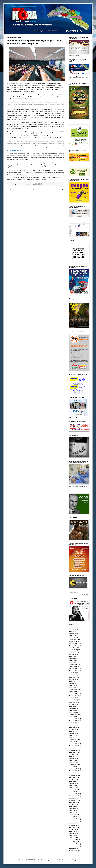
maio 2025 (72, 832)
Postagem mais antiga (57, 189)
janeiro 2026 (72, 848)
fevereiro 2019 (73, 675)
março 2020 (72, 702)
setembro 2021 (73, 740)
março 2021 (72, 727)
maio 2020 (72, 706)
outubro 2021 (73, 742)
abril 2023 (72, 779)
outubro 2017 (73, 642)
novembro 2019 (73, 694)
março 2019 (72, 677)
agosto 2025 (72, 838)
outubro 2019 (73, 692)
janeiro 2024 (72, 798)
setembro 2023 (73, 790)
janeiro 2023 (72, 773)
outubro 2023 (73, 792)
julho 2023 (72, 786)
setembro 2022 (73, 765)
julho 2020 (72, 710)
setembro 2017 (73, 640)
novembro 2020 (73, 719)
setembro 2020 (73, 715)
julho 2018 (72, 660)
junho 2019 (72, 683)
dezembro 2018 (73, 671)
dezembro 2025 (73, 846)
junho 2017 (72, 633)
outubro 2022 (73, 767)
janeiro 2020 (72, 698)
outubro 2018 (73, 667)
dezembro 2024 (73, 821)
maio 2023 (72, 781)
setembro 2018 (73, 665)
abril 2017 (72, 629)
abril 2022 (72, 754)
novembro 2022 (73, 769)
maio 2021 (72, 731)
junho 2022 (72, 759)
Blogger (75, 860)
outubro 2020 (73, 717)
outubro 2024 (73, 817)
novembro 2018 (73, 669)
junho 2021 (72, 733)
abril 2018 (72, 654)
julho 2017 (72, 635)
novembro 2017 (73, 644)
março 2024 (72, 802)
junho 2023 (72, 783)
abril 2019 (72, 679)
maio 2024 (72, 806)
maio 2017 (72, 631)
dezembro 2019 (73, 696)
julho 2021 (72, 736)
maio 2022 (72, 756)
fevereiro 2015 (73, 627)
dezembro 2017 (73, 646)
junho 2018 (72, 658)
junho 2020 (72, 708)
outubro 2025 (73, 842)
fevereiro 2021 (73, 725)
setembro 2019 (73, 690)
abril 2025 (72, 829)
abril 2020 (72, 704)
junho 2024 (72, 809)
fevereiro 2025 (73, 825)
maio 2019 (72, 681)
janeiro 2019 (72, 673)
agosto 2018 (72, 663)
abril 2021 (72, 729)
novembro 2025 (73, 844)
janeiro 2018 (72, 648)
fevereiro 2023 (73, 775)
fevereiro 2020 (73, 700)
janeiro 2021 (72, 723)
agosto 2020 (72, 713)
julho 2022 (72, 761)
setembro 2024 (73, 815)
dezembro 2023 (73, 796)
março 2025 (72, 827)
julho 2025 (72, 836)
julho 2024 (72, 811)
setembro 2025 (73, 840)
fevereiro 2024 (73, 800)
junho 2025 (72, 834)
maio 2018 (72, 656)
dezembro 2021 (73, 746)
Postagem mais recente (14, 189)
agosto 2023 (72, 788)
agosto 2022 (72, 763)
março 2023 (72, 777)
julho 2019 (72, 685)
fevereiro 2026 (73, 850)
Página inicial (36, 189)
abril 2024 (72, 804)
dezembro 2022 (73, 771)
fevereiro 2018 (73, 650)
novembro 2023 (73, 794)
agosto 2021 (72, 738)
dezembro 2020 (73, 721)
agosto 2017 (72, 637)
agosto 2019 (72, 688)
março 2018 (72, 652)
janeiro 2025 (72, 823)
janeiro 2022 (72, 748)
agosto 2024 (72, 813)
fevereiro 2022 (73, 750)
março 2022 (72, 752)
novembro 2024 (73, 819)
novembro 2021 (73, 744)
